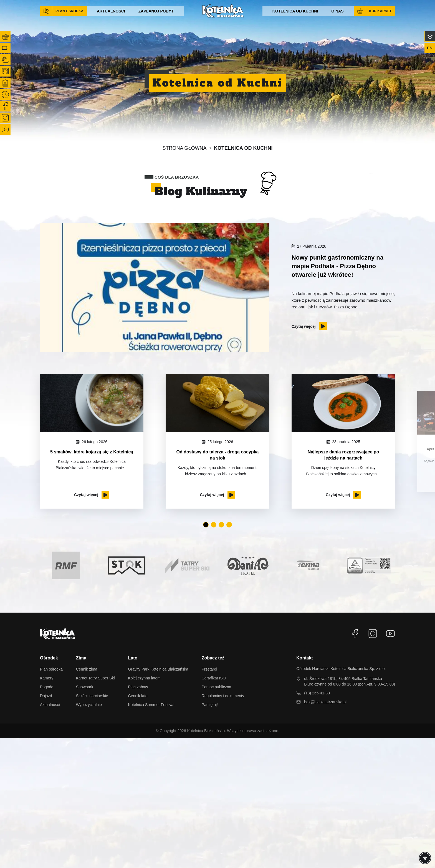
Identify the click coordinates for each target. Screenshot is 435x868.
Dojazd (46, 696)
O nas (337, 11)
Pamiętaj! (210, 705)
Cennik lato (138, 696)
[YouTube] (391, 634)
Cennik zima (87, 669)
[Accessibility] (425, 858)
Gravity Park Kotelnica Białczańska (158, 669)
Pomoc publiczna (217, 687)
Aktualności (111, 11)
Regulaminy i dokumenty (223, 696)
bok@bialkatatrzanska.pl (325, 702)
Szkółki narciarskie (92, 696)
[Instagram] (373, 634)
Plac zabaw (138, 687)
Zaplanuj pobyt (156, 11)
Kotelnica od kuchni (295, 11)
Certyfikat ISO (214, 678)
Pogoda (47, 687)
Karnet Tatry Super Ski (95, 678)
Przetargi (209, 669)
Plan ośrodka (51, 669)
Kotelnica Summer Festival (151, 705)
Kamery (47, 678)
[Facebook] (355, 634)
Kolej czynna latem (145, 678)
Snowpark (85, 687)
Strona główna (185, 148)
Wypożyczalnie (89, 705)
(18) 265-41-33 (317, 693)
